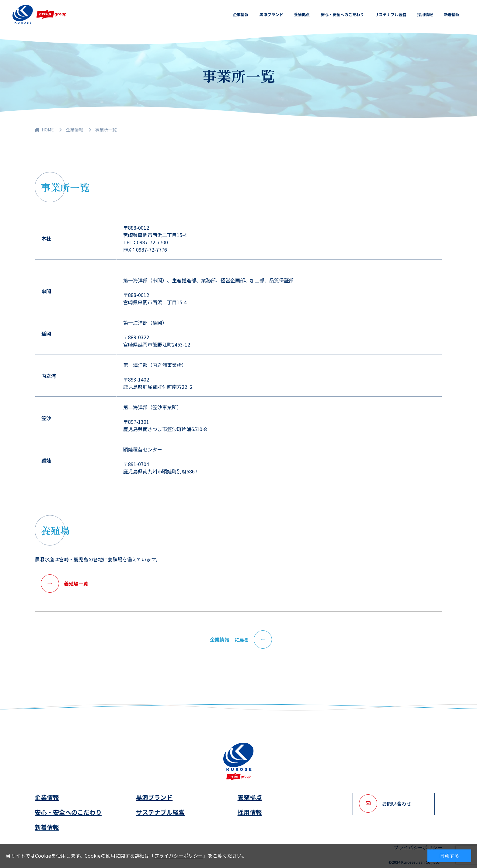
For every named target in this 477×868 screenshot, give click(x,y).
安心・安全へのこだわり (342, 14)
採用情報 (425, 14)
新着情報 (452, 14)
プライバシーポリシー (179, 856)
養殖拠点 (301, 14)
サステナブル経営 (391, 14)
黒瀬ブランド (271, 14)
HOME (44, 130)
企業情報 (240, 14)
